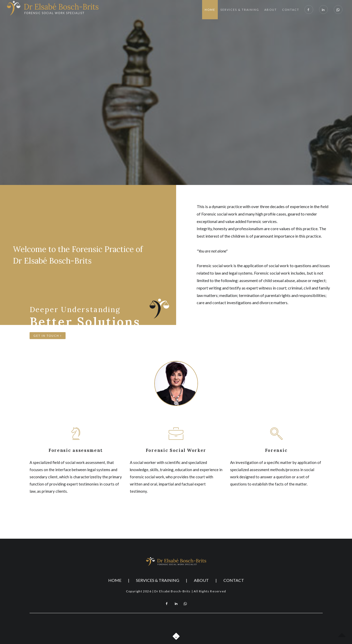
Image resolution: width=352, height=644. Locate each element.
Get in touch (48, 336)
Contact (291, 10)
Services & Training (240, 10)
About (271, 10)
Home (210, 10)
